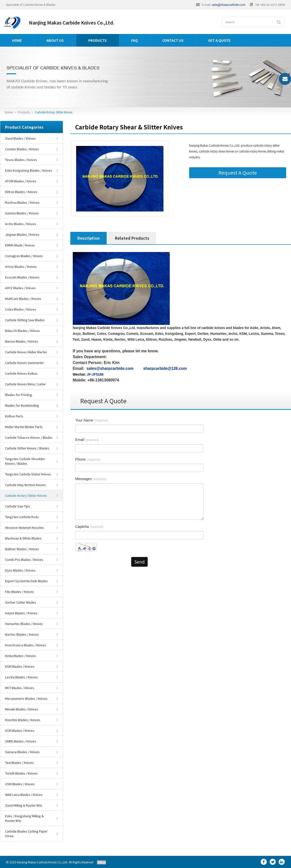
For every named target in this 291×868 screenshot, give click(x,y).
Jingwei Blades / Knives (22, 234)
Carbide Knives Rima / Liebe (25, 384)
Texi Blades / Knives (19, 763)
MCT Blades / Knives (20, 688)
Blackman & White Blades (23, 538)
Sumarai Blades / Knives (22, 752)
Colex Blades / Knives (21, 309)
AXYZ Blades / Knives (20, 288)
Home (17, 40)
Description (89, 238)
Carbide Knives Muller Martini (26, 352)
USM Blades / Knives (20, 784)
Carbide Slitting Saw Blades (25, 320)
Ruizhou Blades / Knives (22, 202)
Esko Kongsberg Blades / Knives (29, 170)
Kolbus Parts (14, 416)
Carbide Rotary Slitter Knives (53, 112)
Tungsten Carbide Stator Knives (28, 474)
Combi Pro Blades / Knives (24, 560)
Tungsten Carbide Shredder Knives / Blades (25, 461)
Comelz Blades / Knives (22, 149)
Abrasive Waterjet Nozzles (24, 527)
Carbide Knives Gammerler (24, 363)
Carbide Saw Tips (18, 506)
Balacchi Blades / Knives (23, 331)
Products (97, 40)
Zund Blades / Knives (20, 138)
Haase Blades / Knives (21, 613)
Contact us (173, 40)
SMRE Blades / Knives (21, 741)
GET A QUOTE (219, 40)
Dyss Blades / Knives (20, 570)
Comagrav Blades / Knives (24, 256)
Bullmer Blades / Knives (22, 549)
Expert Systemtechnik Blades (26, 581)
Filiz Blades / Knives (19, 592)
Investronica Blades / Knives (26, 645)
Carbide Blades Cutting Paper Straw (26, 834)
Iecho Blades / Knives (21, 224)
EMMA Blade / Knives (20, 245)
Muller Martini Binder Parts (24, 427)
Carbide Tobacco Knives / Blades (29, 437)
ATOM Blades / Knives (21, 181)
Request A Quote (238, 173)
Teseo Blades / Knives (21, 160)
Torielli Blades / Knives (21, 773)
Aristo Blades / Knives (21, 266)
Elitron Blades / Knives (21, 192)
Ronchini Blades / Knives (23, 720)
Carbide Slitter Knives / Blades (27, 448)
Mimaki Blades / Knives (22, 709)
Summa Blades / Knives (22, 213)
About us (55, 40)
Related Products (132, 238)
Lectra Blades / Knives (21, 677)
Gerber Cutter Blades (21, 602)
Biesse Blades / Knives (22, 341)
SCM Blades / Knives (20, 730)
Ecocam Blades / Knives (22, 277)
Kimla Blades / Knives (20, 656)
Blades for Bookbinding (22, 405)
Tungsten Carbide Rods (22, 517)
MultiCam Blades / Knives (23, 299)
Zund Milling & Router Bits (24, 805)
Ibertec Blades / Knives (22, 634)
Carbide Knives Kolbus (21, 373)
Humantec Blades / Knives (24, 624)
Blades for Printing (19, 395)
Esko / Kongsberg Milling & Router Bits (24, 818)
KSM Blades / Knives (20, 666)
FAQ (134, 40)
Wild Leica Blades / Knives (24, 795)
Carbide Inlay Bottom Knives (25, 485)
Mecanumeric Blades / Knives (26, 698)
